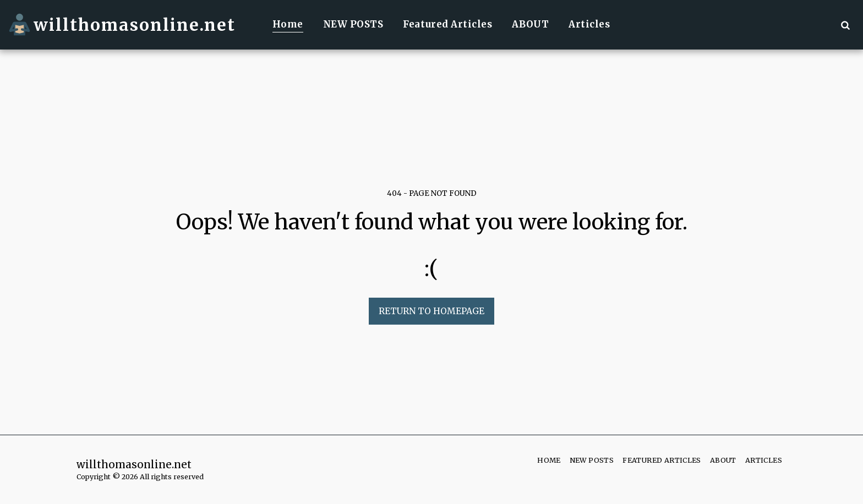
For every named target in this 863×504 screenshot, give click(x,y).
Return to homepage (431, 311)
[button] (845, 25)
